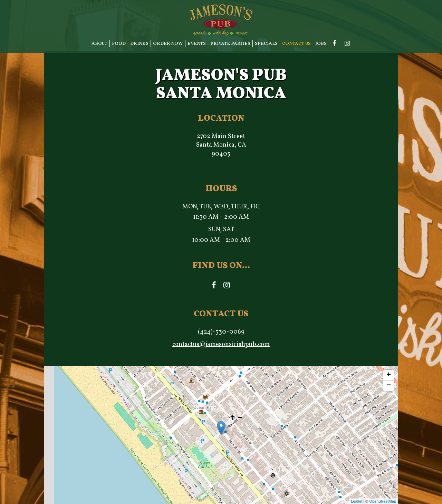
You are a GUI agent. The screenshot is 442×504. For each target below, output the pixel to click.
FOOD (119, 44)
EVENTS (197, 44)
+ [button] (389, 375)
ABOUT (99, 44)
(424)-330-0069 (221, 332)
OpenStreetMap (383, 501)
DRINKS (139, 44)
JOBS (321, 44)
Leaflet (357, 501)
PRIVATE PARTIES (230, 44)
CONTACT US (296, 44)
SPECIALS (266, 44)
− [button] (389, 386)
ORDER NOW (168, 44)
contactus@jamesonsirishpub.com (221, 344)
